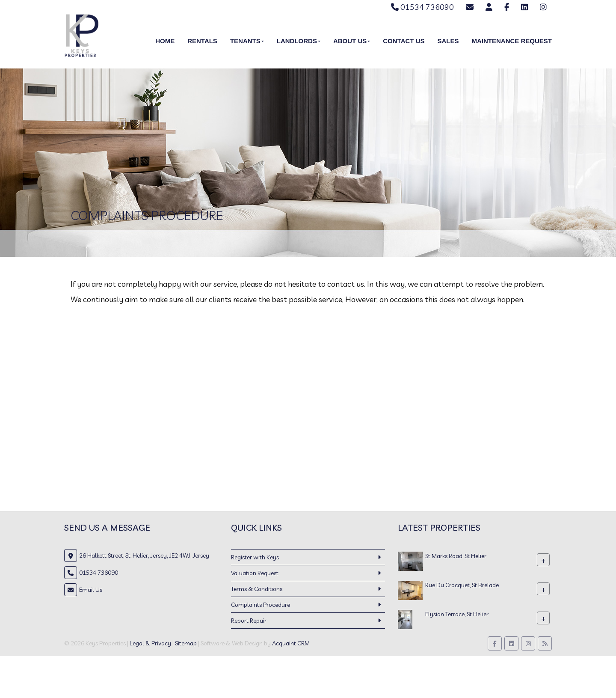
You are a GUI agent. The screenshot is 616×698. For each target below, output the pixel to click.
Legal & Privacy (150, 643)
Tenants (247, 41)
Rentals (202, 41)
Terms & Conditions (257, 589)
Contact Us (404, 41)
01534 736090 (422, 7)
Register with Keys (255, 557)
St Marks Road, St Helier (456, 556)
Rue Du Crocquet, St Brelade (462, 585)
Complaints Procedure (261, 605)
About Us (352, 41)
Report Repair (249, 621)
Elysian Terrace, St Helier (457, 614)
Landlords (299, 41)
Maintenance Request (512, 41)
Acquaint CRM (291, 643)
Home (165, 41)
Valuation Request (255, 573)
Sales (448, 41)
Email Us (91, 590)
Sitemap (186, 643)
